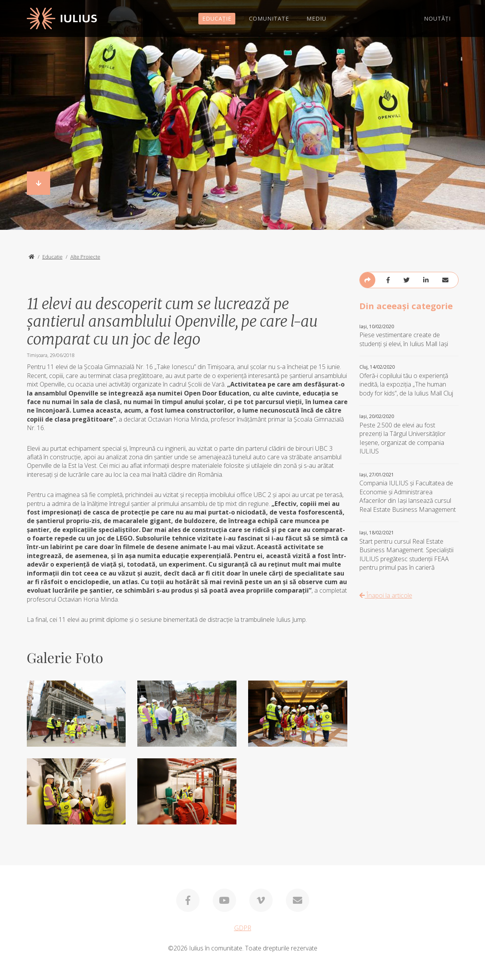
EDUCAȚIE (217, 18)
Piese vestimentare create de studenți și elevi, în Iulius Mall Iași (409, 336)
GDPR (243, 928)
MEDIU (316, 18)
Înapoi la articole (386, 595)
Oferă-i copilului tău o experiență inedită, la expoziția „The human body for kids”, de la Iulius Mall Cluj (409, 381)
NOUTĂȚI (437, 18)
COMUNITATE (269, 18)
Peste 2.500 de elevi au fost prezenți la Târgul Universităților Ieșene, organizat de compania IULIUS (409, 434)
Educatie (53, 257)
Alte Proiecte (85, 257)
